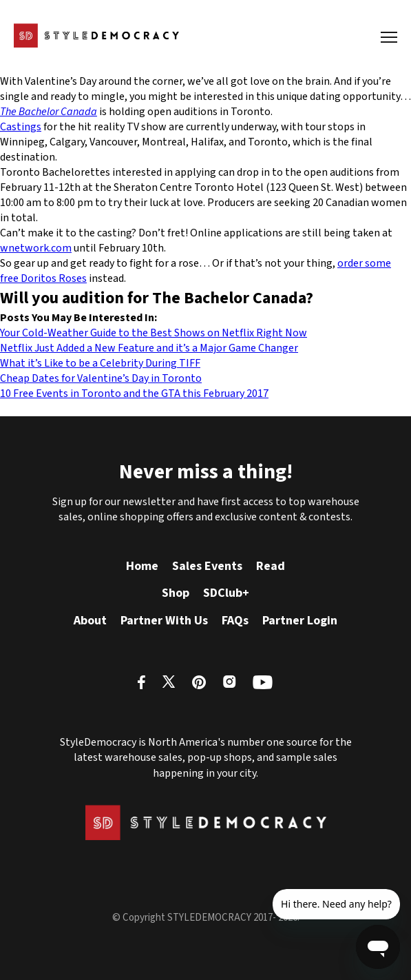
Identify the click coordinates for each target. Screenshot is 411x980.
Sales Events (207, 566)
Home (142, 566)
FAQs (235, 621)
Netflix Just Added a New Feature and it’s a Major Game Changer (149, 348)
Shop (176, 593)
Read (271, 566)
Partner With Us (164, 621)
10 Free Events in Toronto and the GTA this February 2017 (134, 394)
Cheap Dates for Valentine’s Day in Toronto (101, 378)
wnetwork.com (36, 248)
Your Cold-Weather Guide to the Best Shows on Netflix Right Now (154, 333)
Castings (21, 127)
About (90, 621)
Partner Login (300, 621)
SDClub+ (226, 593)
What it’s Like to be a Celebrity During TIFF (100, 363)
